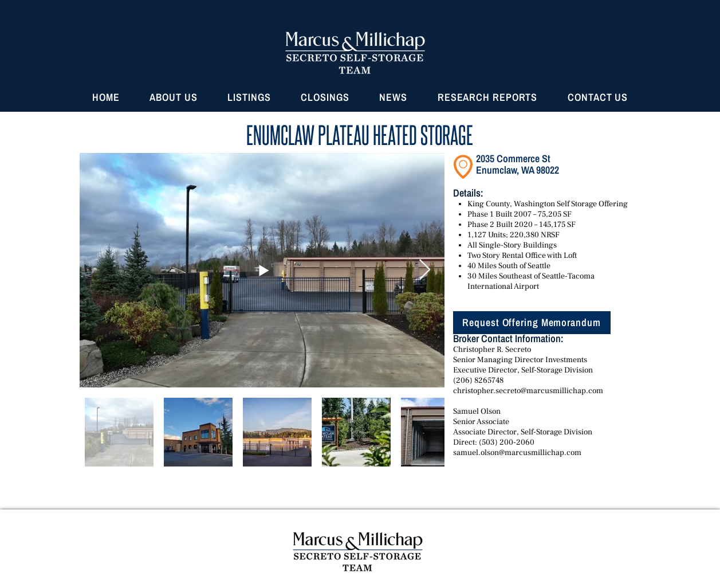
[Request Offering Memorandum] (532, 323)
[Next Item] (425, 270)
